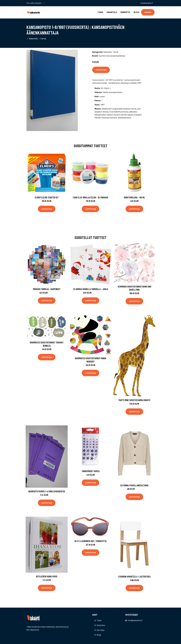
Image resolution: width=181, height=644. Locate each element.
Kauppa (148, 12)
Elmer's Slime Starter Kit (47, 197)
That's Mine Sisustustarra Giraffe (134, 400)
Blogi (137, 12)
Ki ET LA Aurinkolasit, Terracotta (90, 541)
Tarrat (43, 39)
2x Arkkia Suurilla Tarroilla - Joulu (91, 289)
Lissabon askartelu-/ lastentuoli (134, 576)
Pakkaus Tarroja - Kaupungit (47, 289)
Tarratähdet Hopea (91, 471)
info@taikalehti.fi (147, 3)
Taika (100, 12)
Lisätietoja (101, 70)
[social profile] (44, 3)
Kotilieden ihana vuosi (47, 576)
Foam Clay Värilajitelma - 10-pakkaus (90, 197)
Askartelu (112, 12)
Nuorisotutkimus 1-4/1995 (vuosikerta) (47, 491)
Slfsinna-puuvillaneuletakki (134, 485)
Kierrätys (125, 12)
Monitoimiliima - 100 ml (134, 197)
